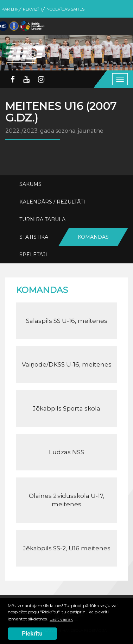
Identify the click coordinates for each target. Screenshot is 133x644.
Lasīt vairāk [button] (61, 619)
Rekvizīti (33, 9)
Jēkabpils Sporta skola (66, 408)
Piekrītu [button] (32, 634)
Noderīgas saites (65, 9)
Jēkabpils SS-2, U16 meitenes (67, 548)
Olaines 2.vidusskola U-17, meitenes (67, 500)
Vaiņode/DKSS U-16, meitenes (67, 364)
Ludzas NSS (66, 452)
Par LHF (10, 9)
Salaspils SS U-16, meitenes (67, 321)
